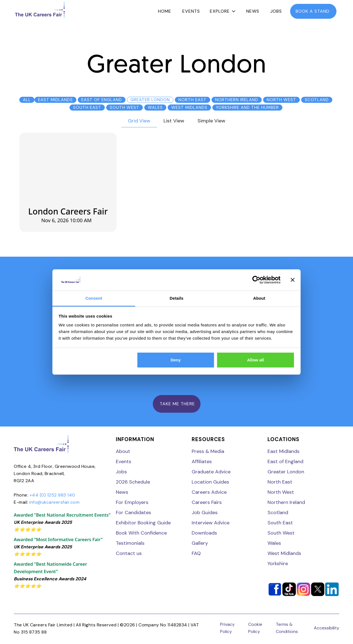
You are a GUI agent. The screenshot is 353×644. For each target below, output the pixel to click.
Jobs (276, 11)
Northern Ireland (286, 502)
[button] (223, 11)
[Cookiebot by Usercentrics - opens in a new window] (256, 280)
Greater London (286, 472)
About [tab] (259, 298)
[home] (40, 10)
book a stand (313, 11)
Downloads (204, 533)
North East (280, 482)
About (123, 451)
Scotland (278, 512)
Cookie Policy (255, 628)
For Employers (132, 502)
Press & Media (208, 451)
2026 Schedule (133, 482)
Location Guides (210, 482)
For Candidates (133, 512)
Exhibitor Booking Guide (143, 523)
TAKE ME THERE (177, 404)
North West (281, 492)
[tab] (139, 121)
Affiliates (202, 461)
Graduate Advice (211, 472)
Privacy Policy (227, 628)
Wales (274, 543)
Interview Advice (211, 523)
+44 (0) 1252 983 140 (52, 495)
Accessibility (327, 628)
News (253, 11)
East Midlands (284, 451)
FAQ (196, 553)
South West (281, 533)
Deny (176, 360)
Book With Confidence (141, 533)
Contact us (129, 553)
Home (165, 11)
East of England (285, 461)
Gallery (200, 543)
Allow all (256, 360)
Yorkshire (278, 563)
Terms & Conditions (287, 628)
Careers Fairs (207, 502)
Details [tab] (176, 298)
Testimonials (130, 543)
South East (280, 523)
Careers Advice (209, 492)
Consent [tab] (94, 298)
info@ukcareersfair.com (54, 502)
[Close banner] (293, 280)
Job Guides (205, 512)
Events (191, 11)
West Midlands (284, 553)
